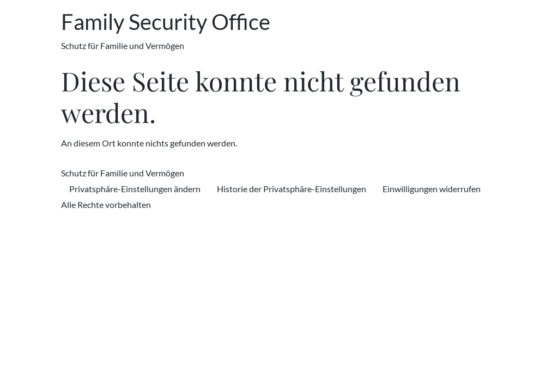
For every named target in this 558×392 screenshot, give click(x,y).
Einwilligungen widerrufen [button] (432, 189)
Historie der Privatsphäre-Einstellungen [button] (292, 189)
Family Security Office (166, 22)
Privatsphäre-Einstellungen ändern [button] (135, 189)
